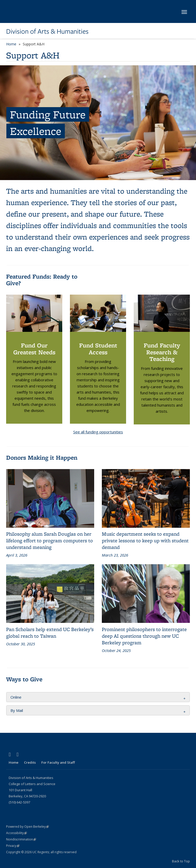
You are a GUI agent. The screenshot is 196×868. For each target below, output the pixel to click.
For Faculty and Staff (58, 762)
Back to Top (181, 861)
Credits (30, 762)
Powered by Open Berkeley (27, 827)
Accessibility (16, 833)
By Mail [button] (17, 710)
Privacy (13, 846)
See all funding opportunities (98, 432)
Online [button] (16, 697)
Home (11, 44)
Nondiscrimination (21, 839)
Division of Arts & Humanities (47, 31)
